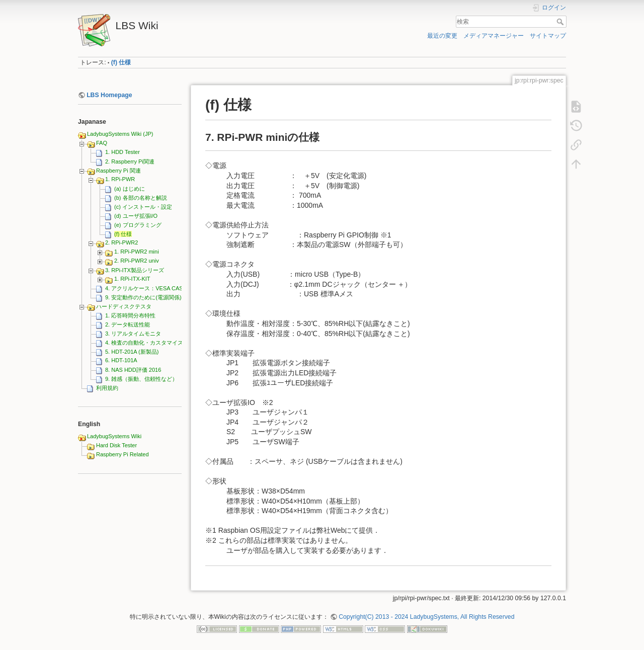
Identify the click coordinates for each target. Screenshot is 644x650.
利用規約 (107, 388)
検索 (561, 22)
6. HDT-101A (121, 360)
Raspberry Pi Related (123, 454)
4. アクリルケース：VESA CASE (146, 288)
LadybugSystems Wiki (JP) (120, 134)
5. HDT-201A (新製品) (132, 352)
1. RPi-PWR (120, 179)
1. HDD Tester (123, 152)
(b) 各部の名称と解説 (141, 198)
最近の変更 (442, 36)
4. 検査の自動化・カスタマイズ (144, 343)
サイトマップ (548, 36)
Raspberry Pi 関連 (118, 171)
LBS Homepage (109, 95)
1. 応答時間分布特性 (130, 315)
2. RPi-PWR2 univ (137, 261)
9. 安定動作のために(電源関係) (143, 297)
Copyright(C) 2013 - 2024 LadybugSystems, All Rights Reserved (426, 617)
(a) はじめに (130, 189)
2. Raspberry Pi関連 (130, 161)
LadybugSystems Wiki (114, 436)
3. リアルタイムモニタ (133, 334)
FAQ (102, 143)
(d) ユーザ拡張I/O (136, 216)
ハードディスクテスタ (124, 306)
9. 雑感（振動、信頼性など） (141, 379)
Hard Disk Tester (116, 445)
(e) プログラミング (138, 225)
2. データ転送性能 (128, 324)
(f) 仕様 (121, 62)
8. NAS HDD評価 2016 (133, 370)
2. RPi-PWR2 (122, 242)
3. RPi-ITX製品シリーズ (135, 270)
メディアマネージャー (494, 36)
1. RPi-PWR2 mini (137, 252)
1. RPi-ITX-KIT (132, 279)
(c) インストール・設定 (143, 207)
